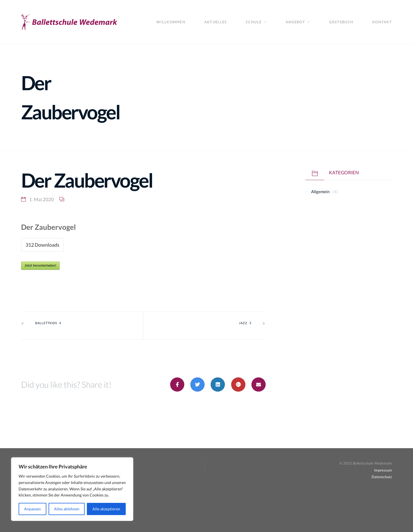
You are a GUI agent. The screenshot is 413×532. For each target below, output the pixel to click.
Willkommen (171, 22)
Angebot (295, 22)
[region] (72, 489)
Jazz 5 (245, 323)
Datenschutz (382, 477)
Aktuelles (216, 22)
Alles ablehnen (67, 509)
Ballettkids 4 (48, 323)
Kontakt (382, 22)
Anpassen (32, 509)
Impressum (383, 470)
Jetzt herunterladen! (40, 266)
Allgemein (320, 191)
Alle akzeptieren (106, 509)
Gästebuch (341, 22)
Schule (254, 22)
